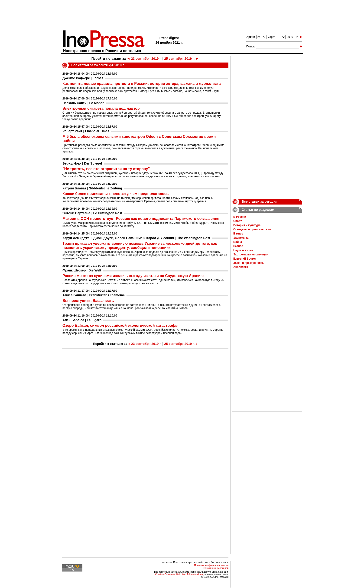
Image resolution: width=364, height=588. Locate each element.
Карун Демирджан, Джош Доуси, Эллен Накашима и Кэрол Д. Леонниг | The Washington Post (136, 238)
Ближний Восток (245, 259)
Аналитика (241, 267)
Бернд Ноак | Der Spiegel (82, 163)
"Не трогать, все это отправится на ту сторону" (106, 169)
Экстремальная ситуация (251, 254)
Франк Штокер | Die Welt (82, 270)
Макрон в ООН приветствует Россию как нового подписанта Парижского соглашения (141, 219)
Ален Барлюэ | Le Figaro (82, 320)
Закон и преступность (249, 263)
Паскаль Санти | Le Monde (83, 103)
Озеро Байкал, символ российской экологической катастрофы (120, 325)
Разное (238, 246)
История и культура (247, 225)
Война (238, 242)
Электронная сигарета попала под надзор (101, 108)
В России (240, 217)
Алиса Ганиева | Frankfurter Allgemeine (94, 295)
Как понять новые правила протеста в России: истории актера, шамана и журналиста (142, 84)
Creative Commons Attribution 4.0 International (179, 574)
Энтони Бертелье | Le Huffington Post (92, 213)
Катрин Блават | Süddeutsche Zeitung (92, 188)
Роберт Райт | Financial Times (86, 131)
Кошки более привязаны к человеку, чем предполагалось (115, 194)
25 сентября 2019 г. (182, 59)
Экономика (241, 238)
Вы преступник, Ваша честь (88, 301)
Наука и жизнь (243, 250)
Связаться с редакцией (216, 568)
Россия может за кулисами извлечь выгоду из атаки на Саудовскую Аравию (133, 276)
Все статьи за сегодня (260, 202)
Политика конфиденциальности (211, 565)
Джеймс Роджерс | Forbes (83, 78)
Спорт (237, 221)
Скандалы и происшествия (252, 229)
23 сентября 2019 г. (144, 59)
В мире (238, 234)
